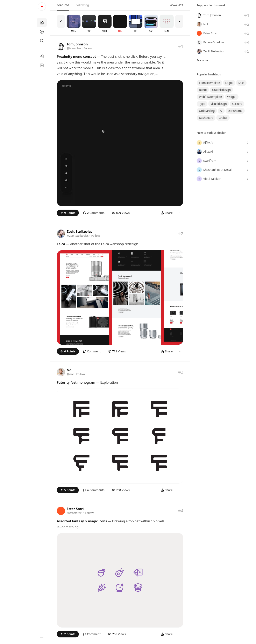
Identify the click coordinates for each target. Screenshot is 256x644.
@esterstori (74, 513)
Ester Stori (75, 509)
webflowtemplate (210, 97)
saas (241, 83)
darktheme (235, 111)
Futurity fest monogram (76, 382)
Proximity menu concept (76, 57)
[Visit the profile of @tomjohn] (61, 46)
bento (203, 90)
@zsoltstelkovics (78, 236)
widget (232, 97)
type (202, 104)
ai (221, 111)
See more (202, 60)
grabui (223, 118)
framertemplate (209, 83)
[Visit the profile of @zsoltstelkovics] (61, 234)
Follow (88, 48)
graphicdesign (221, 90)
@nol (70, 374)
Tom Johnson (77, 44)
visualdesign (219, 104)
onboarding (207, 111)
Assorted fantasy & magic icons (82, 521)
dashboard (206, 118)
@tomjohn (74, 48)
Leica (61, 244)
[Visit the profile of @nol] (61, 372)
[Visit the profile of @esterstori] (61, 511)
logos (229, 83)
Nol (70, 370)
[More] (180, 213)
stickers (237, 104)
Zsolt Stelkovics (79, 232)
